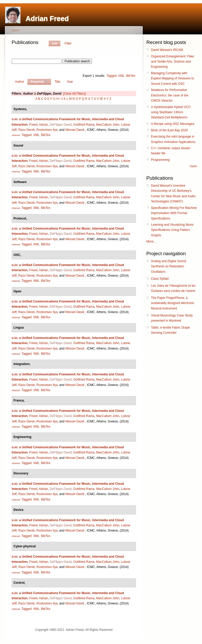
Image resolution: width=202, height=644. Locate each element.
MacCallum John (108, 125)
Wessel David (75, 130)
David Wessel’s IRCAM (167, 50)
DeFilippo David (61, 125)
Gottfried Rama (84, 125)
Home (15, 30)
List (55, 43)
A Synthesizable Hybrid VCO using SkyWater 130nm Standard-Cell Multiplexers (171, 112)
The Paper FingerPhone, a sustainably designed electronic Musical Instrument (173, 303)
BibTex (131, 76)
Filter (68, 43)
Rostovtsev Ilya (47, 130)
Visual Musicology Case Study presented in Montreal (172, 318)
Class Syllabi (160, 279)
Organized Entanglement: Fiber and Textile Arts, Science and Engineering (173, 62)
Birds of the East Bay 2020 (169, 130)
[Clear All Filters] (74, 94)
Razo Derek (27, 130)
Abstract (16, 135)
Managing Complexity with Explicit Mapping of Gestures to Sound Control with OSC (172, 78)
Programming (160, 160)
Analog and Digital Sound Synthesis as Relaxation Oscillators (168, 266)
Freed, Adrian (39, 125)
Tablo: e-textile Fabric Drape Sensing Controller (170, 330)
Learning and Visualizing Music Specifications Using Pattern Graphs (172, 230)
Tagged (111, 76)
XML (121, 76)
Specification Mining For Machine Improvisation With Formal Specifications (174, 213)
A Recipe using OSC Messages (173, 124)
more (193, 166)
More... (151, 241)
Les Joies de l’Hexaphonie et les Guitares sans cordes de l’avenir (173, 288)
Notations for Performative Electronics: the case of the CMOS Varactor (170, 95)
